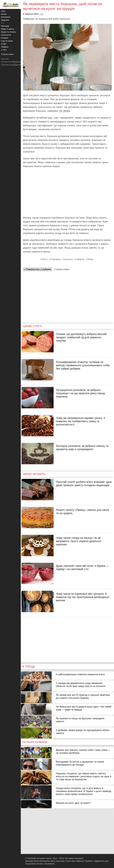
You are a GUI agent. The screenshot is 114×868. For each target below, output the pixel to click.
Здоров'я (5, 20)
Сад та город (7, 41)
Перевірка (56, 259)
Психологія (6, 35)
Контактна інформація (12, 62)
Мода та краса (7, 29)
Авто (3, 11)
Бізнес (4, 14)
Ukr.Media (64, 111)
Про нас (5, 59)
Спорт (4, 44)
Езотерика (6, 17)
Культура (5, 26)
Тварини (5, 47)
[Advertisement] (67, 192)
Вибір (90, 259)
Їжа (42, 14)
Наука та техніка (8, 32)
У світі (4, 50)
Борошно (68, 259)
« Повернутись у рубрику (37, 269)
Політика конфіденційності (14, 65)
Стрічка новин (62, 269)
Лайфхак (80, 259)
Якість (45, 259)
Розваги (5, 38)
